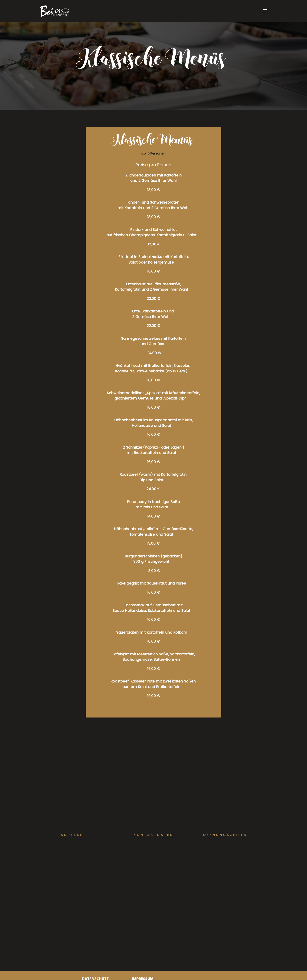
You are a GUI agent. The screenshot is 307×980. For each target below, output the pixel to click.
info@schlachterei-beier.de (153, 856)
